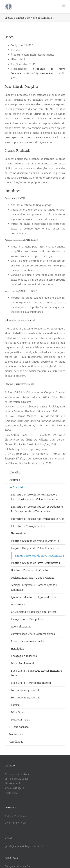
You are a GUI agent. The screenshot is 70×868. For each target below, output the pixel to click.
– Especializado (19, 727)
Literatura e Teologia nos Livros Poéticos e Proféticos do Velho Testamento (37, 509)
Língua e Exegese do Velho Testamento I (36, 541)
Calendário (15, 473)
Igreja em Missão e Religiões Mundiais (34, 597)
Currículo (14, 480)
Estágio (15, 705)
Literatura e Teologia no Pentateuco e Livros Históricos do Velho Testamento (34, 497)
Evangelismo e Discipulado (27, 619)
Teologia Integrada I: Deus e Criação (33, 578)
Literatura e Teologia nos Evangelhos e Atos (38, 519)
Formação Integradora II (25, 698)
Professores (16, 734)
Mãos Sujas (18, 712)
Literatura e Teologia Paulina (28, 526)
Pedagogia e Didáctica (24, 656)
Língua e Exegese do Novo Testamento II (36, 563)
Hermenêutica (48, 73)
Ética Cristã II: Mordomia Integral (31, 683)
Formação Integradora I (25, 690)
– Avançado (17, 487)
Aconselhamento (21, 627)
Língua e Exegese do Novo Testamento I (40, 556)
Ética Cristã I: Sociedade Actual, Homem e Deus (36, 673)
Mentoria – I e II (21, 720)
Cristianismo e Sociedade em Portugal (34, 612)
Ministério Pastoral (22, 663)
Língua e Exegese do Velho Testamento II (36, 548)
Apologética (18, 604)
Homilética (17, 649)
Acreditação (16, 742)
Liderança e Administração (27, 641)
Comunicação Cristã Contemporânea (33, 634)
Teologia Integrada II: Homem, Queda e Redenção (34, 587)
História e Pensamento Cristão (29, 570)
